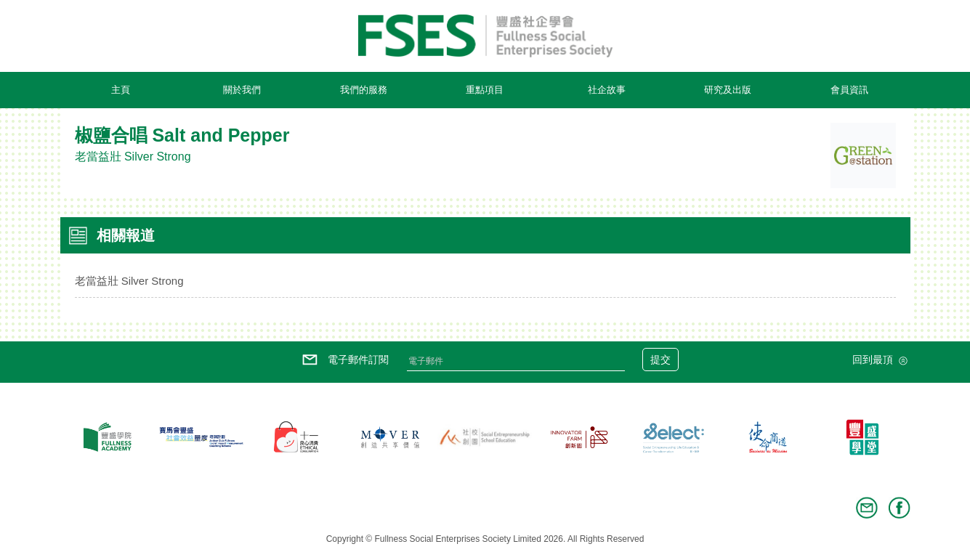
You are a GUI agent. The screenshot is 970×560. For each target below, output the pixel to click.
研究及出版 (728, 90)
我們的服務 (364, 90)
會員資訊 (849, 90)
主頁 (121, 90)
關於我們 (242, 90)
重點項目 (485, 90)
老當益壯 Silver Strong (129, 281)
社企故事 (607, 90)
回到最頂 (881, 361)
